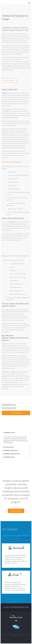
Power (12, 222)
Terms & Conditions (26, 635)
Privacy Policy (16, 636)
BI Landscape (26, 537)
